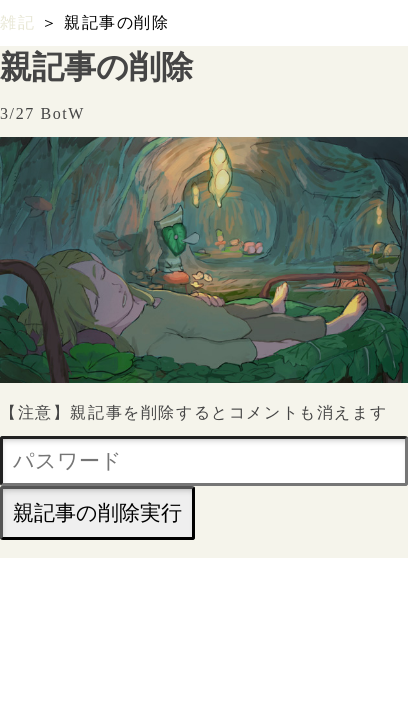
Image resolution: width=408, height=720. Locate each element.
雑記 (17, 22)
